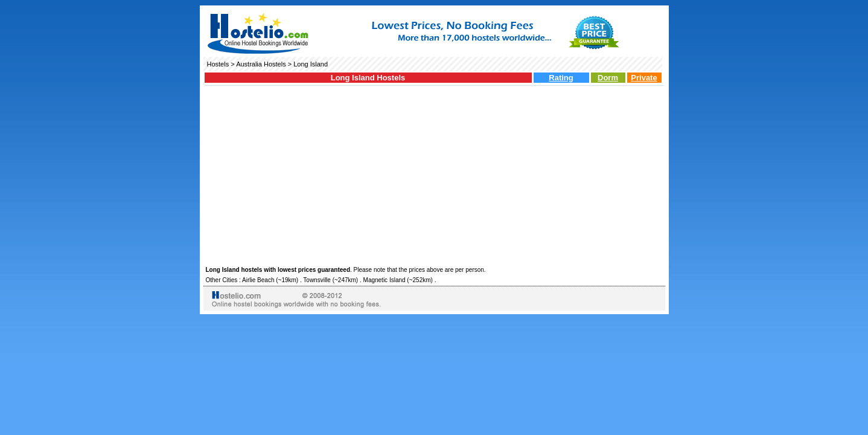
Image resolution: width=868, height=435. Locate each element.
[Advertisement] (434, 174)
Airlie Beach (258, 280)
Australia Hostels (261, 64)
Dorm (608, 78)
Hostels (218, 64)
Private (644, 78)
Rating (561, 78)
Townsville (317, 280)
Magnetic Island (385, 280)
